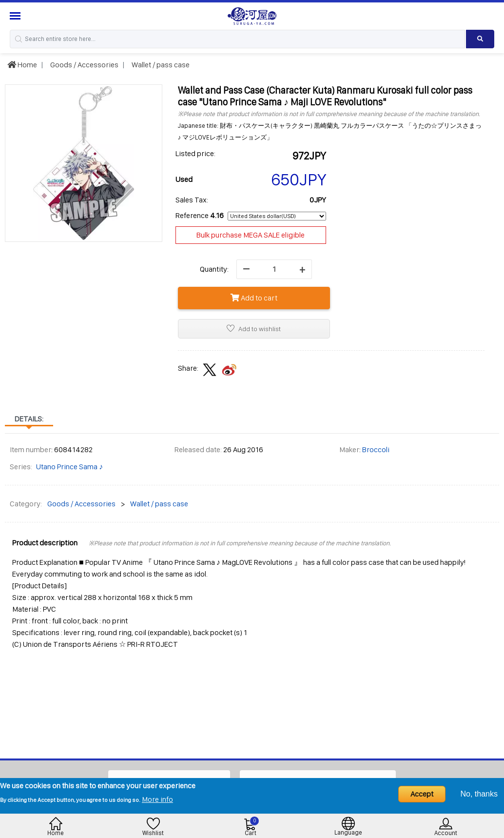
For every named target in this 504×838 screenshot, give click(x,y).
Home (22, 65)
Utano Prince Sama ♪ (69, 467)
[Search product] (480, 39)
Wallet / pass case (160, 65)
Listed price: (195, 153)
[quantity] (274, 269)
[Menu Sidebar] (16, 16)
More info (157, 799)
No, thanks (479, 794)
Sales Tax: (192, 200)
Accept (422, 794)
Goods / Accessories (84, 65)
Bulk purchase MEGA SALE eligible (251, 235)
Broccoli (376, 449)
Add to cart (254, 298)
